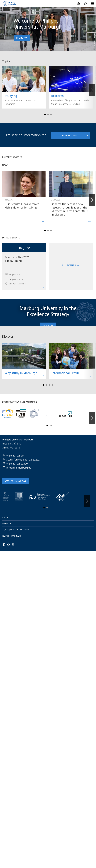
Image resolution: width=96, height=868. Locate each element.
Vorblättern (92, 88)
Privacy (7, 524)
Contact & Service (16, 481)
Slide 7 (52, 385)
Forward (92, 199)
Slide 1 (45, 114)
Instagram (13, 545)
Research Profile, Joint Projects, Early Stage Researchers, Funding (71, 86)
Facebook (4, 545)
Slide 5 (51, 114)
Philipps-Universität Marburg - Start (11, 4)
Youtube (8, 545)
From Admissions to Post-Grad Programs (24, 86)
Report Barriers (12, 536)
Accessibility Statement (17, 530)
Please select (65, 134)
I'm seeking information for (26, 135)
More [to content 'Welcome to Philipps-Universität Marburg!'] (22, 38)
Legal (6, 517)
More (48, 326)
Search (84, 4)
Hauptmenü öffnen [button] (92, 4)
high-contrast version (78, 4)
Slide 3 (48, 114)
